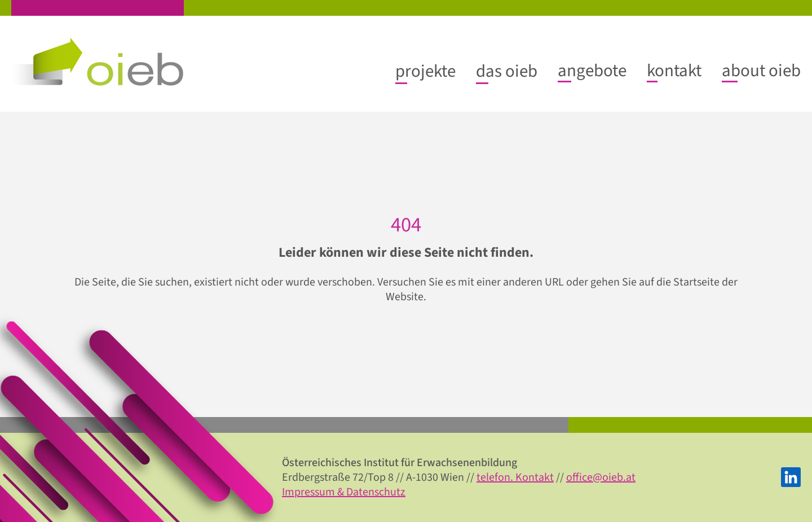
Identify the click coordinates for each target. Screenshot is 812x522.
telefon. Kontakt (515, 477)
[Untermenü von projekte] (425, 71)
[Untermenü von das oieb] (507, 71)
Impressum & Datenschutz (344, 492)
